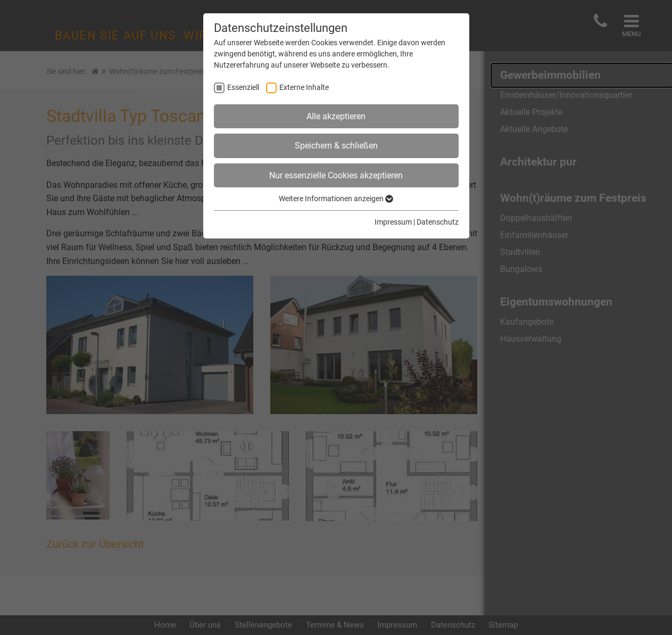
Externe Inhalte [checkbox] (304, 87)
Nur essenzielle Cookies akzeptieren (336, 175)
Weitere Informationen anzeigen (336, 199)
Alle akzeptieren (336, 116)
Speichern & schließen (336, 146)
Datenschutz (438, 222)
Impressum (393, 222)
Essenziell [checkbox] (243, 87)
